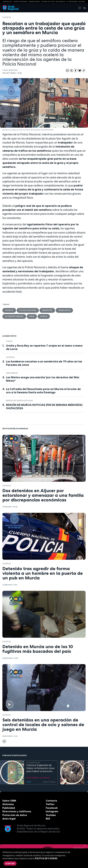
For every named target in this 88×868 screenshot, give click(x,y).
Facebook (52, 808)
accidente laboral (14, 316)
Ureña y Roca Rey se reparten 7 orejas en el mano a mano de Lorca (44, 347)
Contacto (51, 801)
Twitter (50, 804)
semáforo (47, 310)
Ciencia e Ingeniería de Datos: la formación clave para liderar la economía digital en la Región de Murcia (40, 768)
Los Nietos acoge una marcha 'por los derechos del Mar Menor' (43, 379)
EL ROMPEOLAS (33, 763)
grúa (32, 316)
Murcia (44, 316)
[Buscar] (84, 8)
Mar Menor (12, 373)
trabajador (64, 310)
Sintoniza (8, 804)
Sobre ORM (9, 801)
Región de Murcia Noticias (19, 401)
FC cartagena (72, 2)
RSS (48, 819)
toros (9, 341)
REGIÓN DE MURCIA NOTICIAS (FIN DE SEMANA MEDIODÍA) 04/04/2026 (44, 407)
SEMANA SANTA (34, 2)
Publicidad (9, 808)
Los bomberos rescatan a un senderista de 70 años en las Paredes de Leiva (44, 363)
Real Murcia (61, 2)
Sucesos (7, 17)
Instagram (52, 811)
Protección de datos (15, 815)
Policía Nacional (28, 310)
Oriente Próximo (20, 2)
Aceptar (10, 863)
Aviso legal (9, 819)
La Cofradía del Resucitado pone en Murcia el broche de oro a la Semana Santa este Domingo (43, 391)
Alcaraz (82, 2)
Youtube (51, 815)
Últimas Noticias (48, 2)
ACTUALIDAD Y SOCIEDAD (38, 778)
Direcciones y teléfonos (17, 811)
